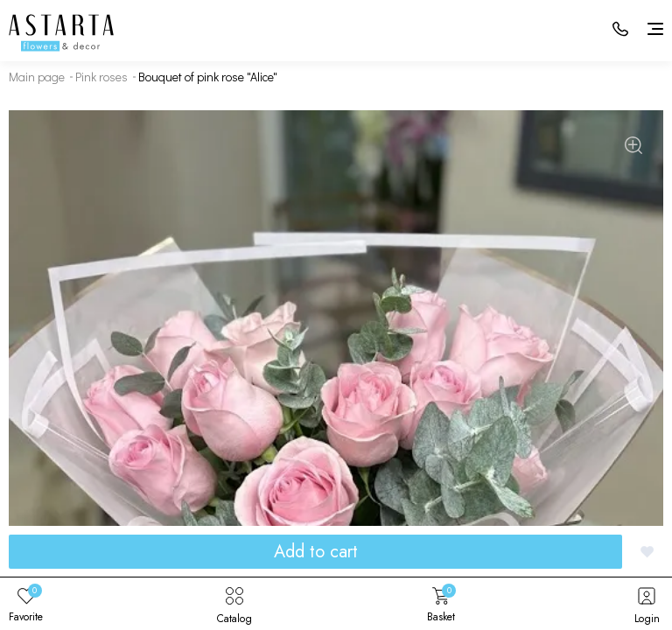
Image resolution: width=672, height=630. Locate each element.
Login (647, 604)
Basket (441, 604)
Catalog (234, 604)
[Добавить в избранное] (647, 552)
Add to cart (316, 552)
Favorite (26, 604)
